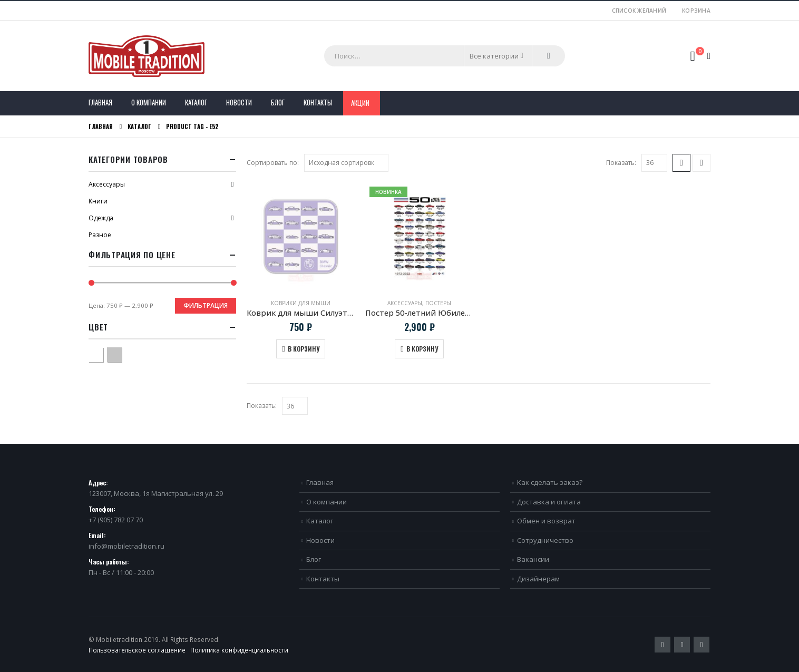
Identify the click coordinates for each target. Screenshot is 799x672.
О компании (149, 102)
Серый (121, 353)
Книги (98, 201)
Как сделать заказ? (550, 482)
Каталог (196, 102)
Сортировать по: (273, 163)
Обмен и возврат (546, 521)
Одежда (101, 218)
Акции (360, 103)
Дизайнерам (538, 579)
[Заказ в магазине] (346, 163)
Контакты (318, 102)
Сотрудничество (545, 540)
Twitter (662, 645)
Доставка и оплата (549, 502)
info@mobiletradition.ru (126, 546)
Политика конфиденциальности (239, 650)
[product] (301, 236)
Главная (100, 102)
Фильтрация (206, 305)
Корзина (696, 11)
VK (701, 645)
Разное (100, 235)
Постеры (438, 303)
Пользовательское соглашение (137, 650)
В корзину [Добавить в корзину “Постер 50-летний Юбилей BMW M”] (422, 349)
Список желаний (639, 11)
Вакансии (533, 559)
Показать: (621, 163)
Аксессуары (405, 303)
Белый (103, 353)
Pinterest (682, 645)
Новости (239, 102)
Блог (278, 102)
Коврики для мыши (301, 303)
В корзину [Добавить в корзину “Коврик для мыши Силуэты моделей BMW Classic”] (304, 349)
